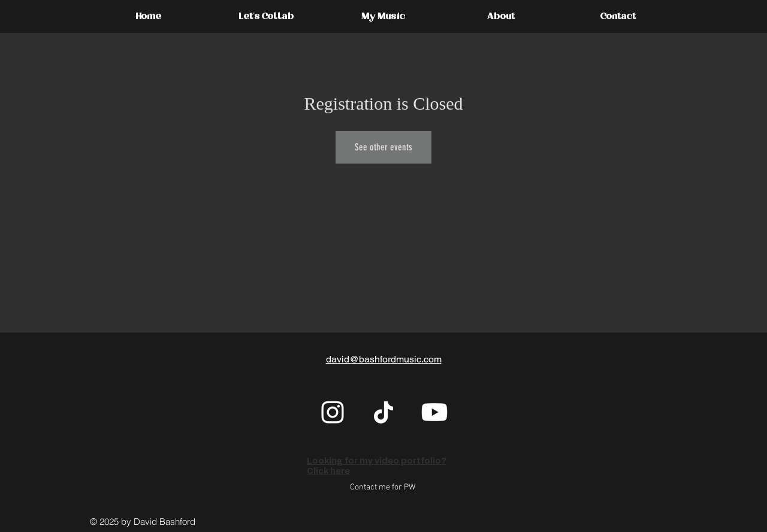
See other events (383, 147)
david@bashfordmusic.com (384, 359)
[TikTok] (383, 412)
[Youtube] (434, 412)
